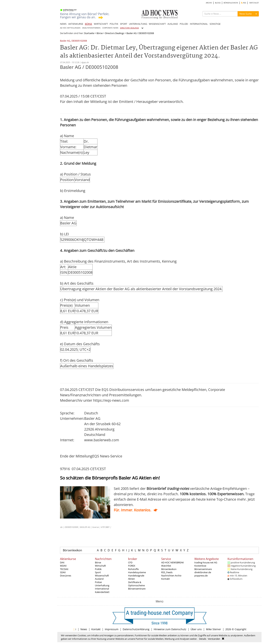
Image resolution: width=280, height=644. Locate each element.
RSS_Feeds (167, 572)
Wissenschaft (102, 576)
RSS (244, 3)
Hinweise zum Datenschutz (170, 629)
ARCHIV (209, 3)
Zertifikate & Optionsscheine (136, 584)
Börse (100, 33)
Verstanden (214, 639)
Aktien (131, 579)
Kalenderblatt (102, 592)
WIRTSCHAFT (101, 24)
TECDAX (64, 569)
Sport (98, 572)
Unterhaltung (102, 585)
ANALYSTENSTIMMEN (91, 28)
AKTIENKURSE (76, 24)
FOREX (132, 566)
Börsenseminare (137, 589)
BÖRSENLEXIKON (231, 3)
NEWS (63, 24)
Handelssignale (136, 576)
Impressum (112, 629)
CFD (130, 562)
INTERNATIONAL (199, 24)
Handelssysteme (137, 572)
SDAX (63, 572)
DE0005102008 (79, 41)
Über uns (196, 629)
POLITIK (114, 24)
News (84, 629)
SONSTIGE (215, 24)
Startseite (89, 33)
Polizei (98, 582)
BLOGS (218, 3)
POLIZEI (184, 24)
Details (203, 639)
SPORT (124, 24)
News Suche (246, 14)
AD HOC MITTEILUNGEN (70, 28)
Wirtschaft (100, 566)
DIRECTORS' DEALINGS (129, 28)
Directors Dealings (115, 33)
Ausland (99, 579)
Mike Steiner (214, 629)
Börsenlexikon (72, 550)
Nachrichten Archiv (171, 576)
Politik (98, 569)
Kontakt (166, 579)
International (102, 589)
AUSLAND (173, 24)
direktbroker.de (203, 572)
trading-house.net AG (206, 562)
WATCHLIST (254, 3)
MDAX (63, 566)
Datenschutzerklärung (136, 629)
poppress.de (201, 576)
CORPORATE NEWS (110, 28)
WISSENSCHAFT (157, 24)
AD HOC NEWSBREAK (173, 562)
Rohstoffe (133, 569)
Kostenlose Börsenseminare (203, 567)
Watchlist (166, 566)
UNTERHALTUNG (138, 24)
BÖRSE (88, 24)
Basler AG (65, 41)
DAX (62, 562)
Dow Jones (66, 576)
